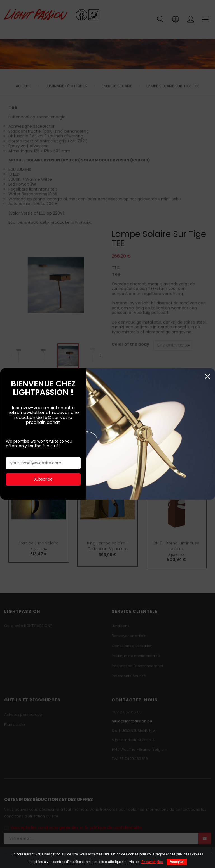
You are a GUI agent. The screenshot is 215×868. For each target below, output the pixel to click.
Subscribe (43, 477)
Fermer (207, 374)
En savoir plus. (153, 862)
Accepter (177, 862)
